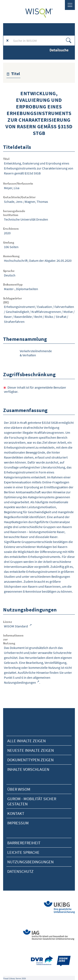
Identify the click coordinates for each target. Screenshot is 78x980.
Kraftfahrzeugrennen (46, 312)
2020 (7, 233)
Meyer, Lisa (12, 188)
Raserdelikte (23, 317)
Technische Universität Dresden (26, 219)
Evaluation (45, 307)
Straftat (61, 317)
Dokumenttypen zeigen (30, 760)
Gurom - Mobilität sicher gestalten (32, 801)
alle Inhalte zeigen (27, 741)
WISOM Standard (16, 626)
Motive (68, 312)
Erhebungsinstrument (19, 307)
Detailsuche (59, 50)
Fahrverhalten (64, 307)
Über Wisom (19, 789)
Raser (8, 317)
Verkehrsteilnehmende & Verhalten (36, 353)
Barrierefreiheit (24, 843)
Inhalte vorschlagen (28, 769)
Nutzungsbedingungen (30, 862)
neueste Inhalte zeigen (31, 750)
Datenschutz (20, 871)
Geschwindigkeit (17, 312)
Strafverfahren (14, 322)
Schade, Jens (13, 202)
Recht (38, 317)
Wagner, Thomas (36, 202)
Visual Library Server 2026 (14, 978)
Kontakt (16, 813)
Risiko (49, 317)
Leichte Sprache (23, 852)
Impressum (18, 823)
